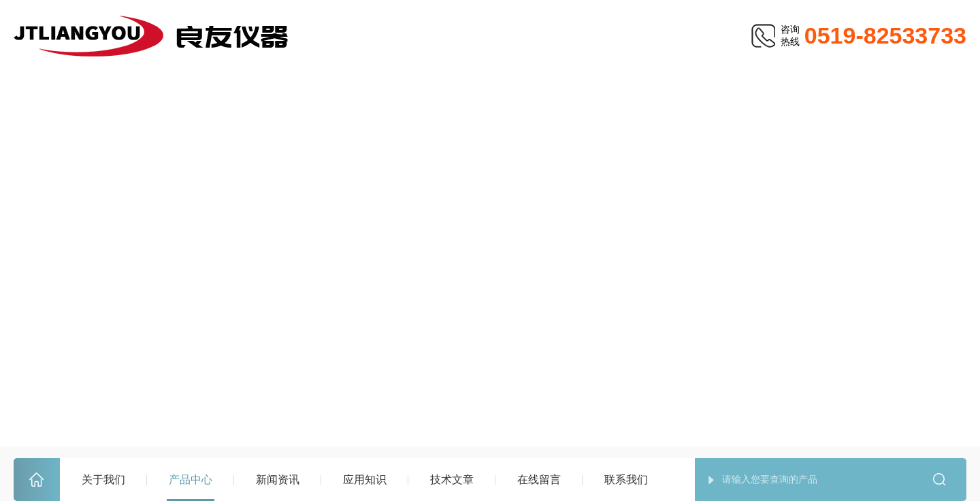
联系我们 (626, 480)
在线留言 (539, 480)
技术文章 (452, 480)
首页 (37, 480)
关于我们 (103, 480)
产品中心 (191, 480)
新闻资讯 (278, 480)
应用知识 (365, 480)
